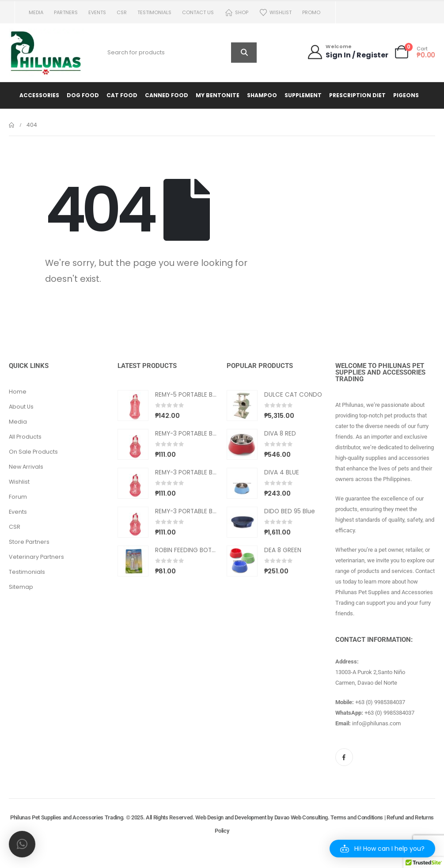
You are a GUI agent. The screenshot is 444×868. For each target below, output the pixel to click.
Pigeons (406, 95)
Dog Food (83, 95)
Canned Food (167, 95)
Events (97, 12)
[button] (382, 849)
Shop (236, 13)
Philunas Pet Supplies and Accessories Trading (66, 817)
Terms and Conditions (357, 817)
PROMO (311, 12)
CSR (122, 12)
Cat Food (122, 95)
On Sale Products (33, 452)
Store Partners (29, 542)
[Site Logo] (46, 53)
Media (36, 12)
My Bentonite (218, 95)
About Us (21, 407)
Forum (18, 497)
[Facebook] (344, 757)
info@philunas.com (376, 723)
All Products (25, 437)
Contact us (198, 12)
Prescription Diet (357, 95)
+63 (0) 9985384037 (380, 702)
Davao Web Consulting (301, 817)
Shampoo (262, 95)
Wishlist (275, 13)
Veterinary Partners (36, 557)
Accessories (39, 95)
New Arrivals (26, 467)
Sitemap (21, 587)
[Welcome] (347, 52)
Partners (66, 12)
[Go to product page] (133, 406)
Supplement (303, 95)
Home (18, 392)
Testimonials (154, 12)
